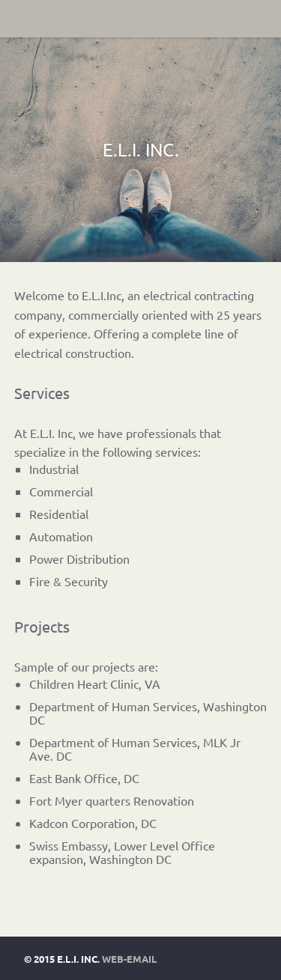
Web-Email (129, 959)
